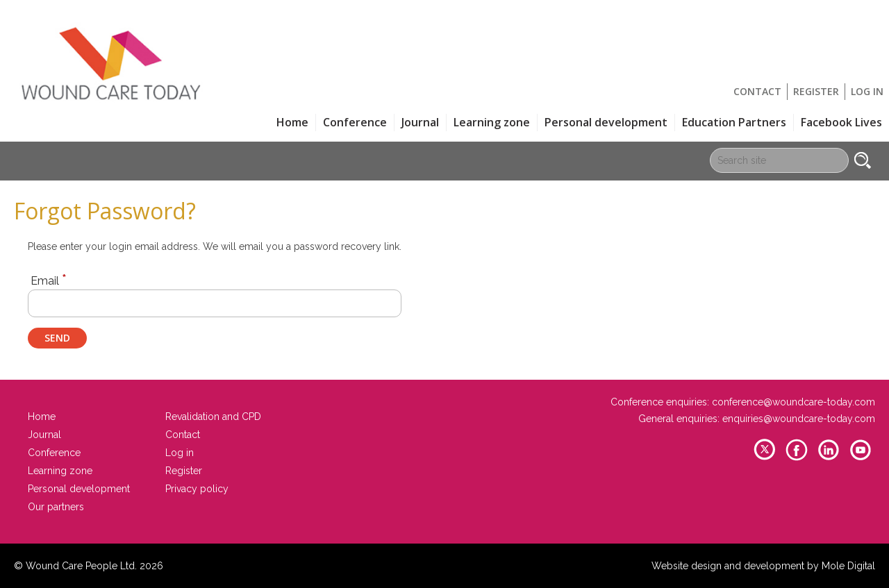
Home (292, 122)
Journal (420, 122)
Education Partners (734, 122)
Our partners (56, 507)
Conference (355, 122)
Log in (867, 91)
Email (49, 280)
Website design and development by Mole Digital (763, 566)
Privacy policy (197, 489)
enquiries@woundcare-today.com (799, 419)
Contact (757, 91)
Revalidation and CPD (213, 417)
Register (816, 91)
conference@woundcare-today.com (794, 402)
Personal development (606, 122)
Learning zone (492, 122)
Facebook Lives (841, 122)
